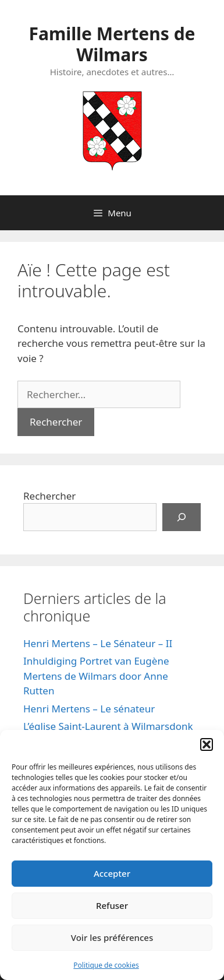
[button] (207, 744)
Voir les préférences (112, 937)
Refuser (112, 905)
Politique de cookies (106, 965)
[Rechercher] (182, 517)
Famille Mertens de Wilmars (112, 44)
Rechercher (49, 496)
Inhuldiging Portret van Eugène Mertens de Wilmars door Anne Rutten (96, 676)
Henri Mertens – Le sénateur (89, 709)
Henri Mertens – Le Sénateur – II (98, 643)
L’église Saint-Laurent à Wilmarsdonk (108, 726)
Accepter (112, 873)
